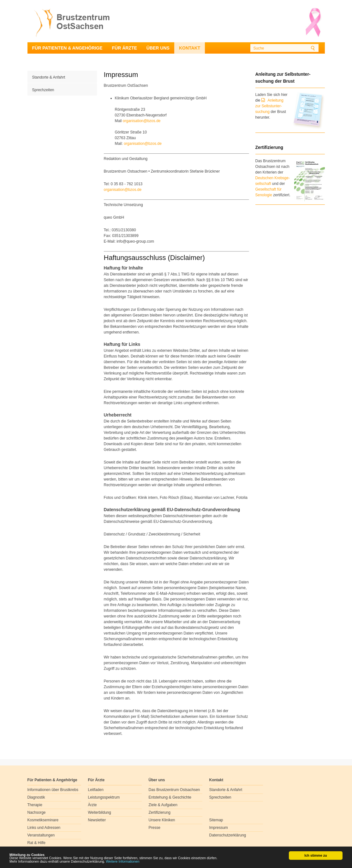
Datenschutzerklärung (228, 835)
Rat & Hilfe (36, 843)
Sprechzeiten (43, 90)
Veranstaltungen (41, 835)
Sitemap (216, 820)
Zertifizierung (160, 812)
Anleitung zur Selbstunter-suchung (269, 106)
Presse (155, 828)
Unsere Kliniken (162, 820)
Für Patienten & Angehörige (67, 48)
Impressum (219, 828)
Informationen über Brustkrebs (53, 790)
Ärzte (92, 805)
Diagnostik (36, 797)
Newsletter (97, 820)
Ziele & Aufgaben (163, 805)
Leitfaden (96, 790)
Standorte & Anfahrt (49, 77)
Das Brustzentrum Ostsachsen (174, 790)
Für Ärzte (124, 48)
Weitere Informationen (123, 862)
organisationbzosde (142, 121)
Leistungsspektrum (104, 797)
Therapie (35, 805)
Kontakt (190, 48)
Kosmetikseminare (43, 820)
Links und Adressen (44, 828)
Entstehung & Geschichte (170, 797)
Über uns (158, 48)
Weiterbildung (100, 812)
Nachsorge (37, 812)
